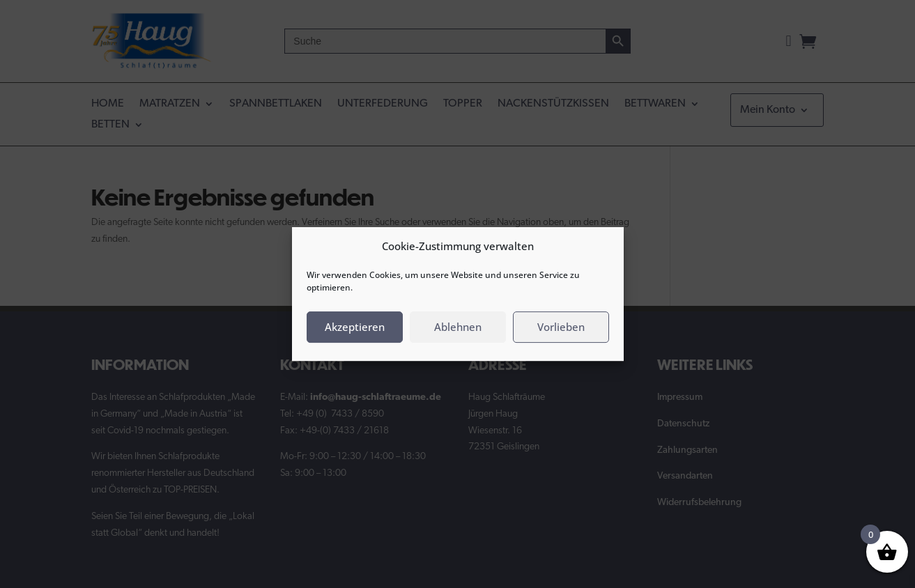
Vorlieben (561, 327)
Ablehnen (458, 327)
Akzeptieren (355, 327)
